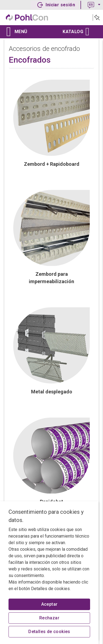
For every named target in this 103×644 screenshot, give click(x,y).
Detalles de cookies (49, 632)
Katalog (75, 32)
